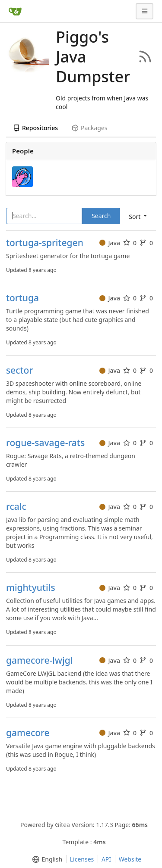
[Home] (15, 11)
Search (101, 216)
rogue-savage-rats (45, 443)
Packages (89, 128)
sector (19, 370)
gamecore (28, 733)
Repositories (35, 128)
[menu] (46, 859)
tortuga (22, 298)
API (106, 859)
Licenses (82, 859)
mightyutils (31, 588)
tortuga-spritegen (45, 243)
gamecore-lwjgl (39, 660)
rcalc (16, 507)
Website (130, 859)
